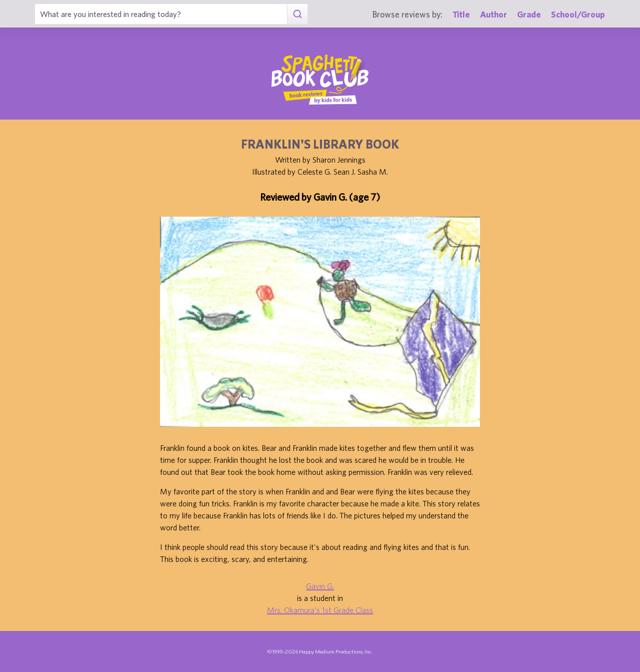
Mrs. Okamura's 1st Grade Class (320, 610)
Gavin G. (320, 586)
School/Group (578, 14)
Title (461, 14)
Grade (529, 14)
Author (493, 14)
